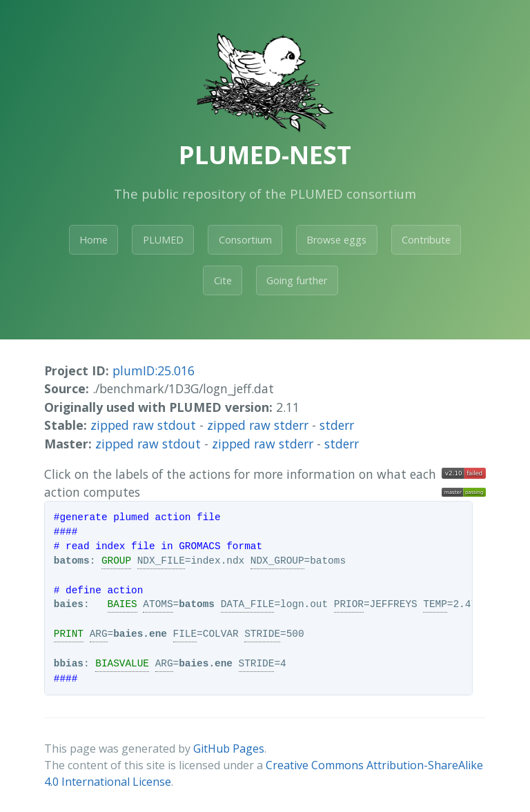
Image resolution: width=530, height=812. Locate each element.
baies (69, 604)
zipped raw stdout (143, 425)
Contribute (426, 240)
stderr (337, 425)
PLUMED (163, 240)
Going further (297, 280)
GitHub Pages (229, 749)
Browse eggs (336, 240)
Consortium (245, 240)
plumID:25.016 (154, 370)
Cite (223, 280)
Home (94, 240)
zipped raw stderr (258, 425)
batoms (72, 561)
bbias (69, 664)
